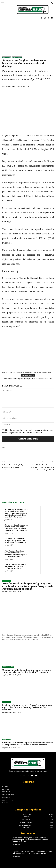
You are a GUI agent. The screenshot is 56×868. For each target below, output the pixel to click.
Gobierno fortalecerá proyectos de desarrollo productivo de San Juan (15, 540)
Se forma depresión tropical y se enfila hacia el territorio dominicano (14, 467)
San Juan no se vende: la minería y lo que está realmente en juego (15, 566)
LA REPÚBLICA (7, 57)
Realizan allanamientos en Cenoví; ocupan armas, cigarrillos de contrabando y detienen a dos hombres (27, 707)
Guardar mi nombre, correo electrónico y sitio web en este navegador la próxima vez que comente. (28, 431)
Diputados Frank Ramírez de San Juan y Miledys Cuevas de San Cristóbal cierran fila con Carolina (16, 528)
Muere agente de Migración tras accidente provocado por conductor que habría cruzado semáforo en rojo (30, 840)
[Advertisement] (28, 37)
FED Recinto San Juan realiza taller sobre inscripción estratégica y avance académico (16, 554)
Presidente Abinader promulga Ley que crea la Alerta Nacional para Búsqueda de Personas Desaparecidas (28, 586)
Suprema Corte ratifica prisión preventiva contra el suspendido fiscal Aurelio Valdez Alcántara (27, 744)
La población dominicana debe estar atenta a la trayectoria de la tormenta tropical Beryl (42, 467)
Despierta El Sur (10, 87)
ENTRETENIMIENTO (8, 667)
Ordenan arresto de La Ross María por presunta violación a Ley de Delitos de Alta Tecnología (26, 671)
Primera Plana (17, 57)
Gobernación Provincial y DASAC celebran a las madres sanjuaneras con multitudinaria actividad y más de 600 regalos (16, 513)
